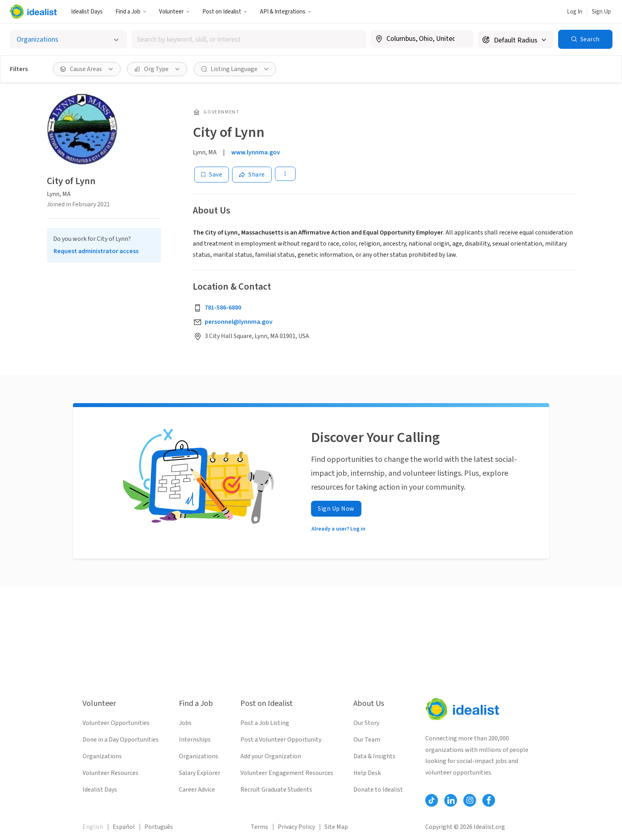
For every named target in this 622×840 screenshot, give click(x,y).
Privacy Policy (296, 827)
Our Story (366, 723)
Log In (575, 12)
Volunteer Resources (110, 773)
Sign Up (601, 12)
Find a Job (131, 12)
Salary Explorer (200, 773)
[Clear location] (462, 39)
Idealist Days (87, 12)
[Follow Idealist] (432, 800)
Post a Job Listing (265, 723)
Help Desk (367, 773)
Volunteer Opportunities (116, 723)
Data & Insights (374, 756)
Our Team (367, 740)
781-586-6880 (223, 308)
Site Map (336, 827)
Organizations (102, 756)
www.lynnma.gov (256, 152)
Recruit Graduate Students (276, 790)
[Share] (252, 175)
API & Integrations (286, 12)
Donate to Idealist (378, 790)
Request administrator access (96, 251)
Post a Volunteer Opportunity (281, 740)
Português (159, 827)
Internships (195, 740)
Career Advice (197, 790)
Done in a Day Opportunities (121, 740)
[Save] (212, 175)
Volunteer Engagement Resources (287, 773)
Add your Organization (271, 756)
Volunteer (174, 12)
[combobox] (249, 39)
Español (124, 827)
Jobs (185, 723)
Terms (259, 827)
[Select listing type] (68, 39)
